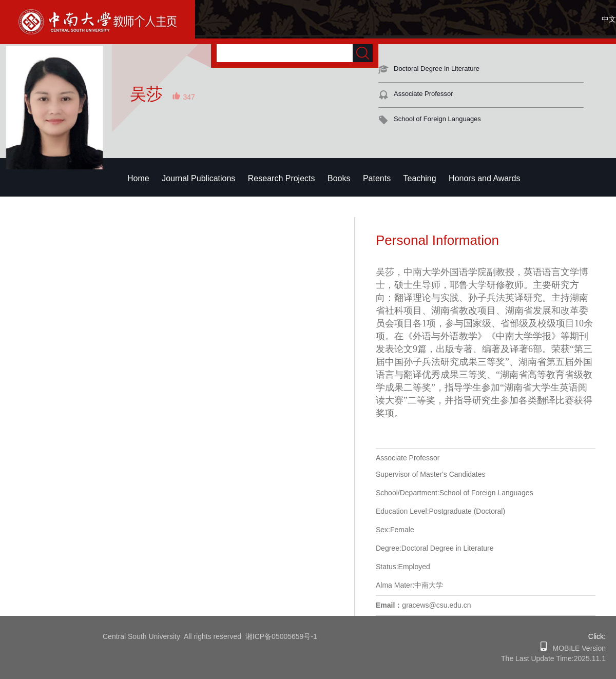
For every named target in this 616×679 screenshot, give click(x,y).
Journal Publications (198, 178)
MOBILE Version (576, 648)
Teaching (420, 178)
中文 (609, 19)
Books (339, 178)
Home (138, 178)
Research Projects (282, 178)
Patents (377, 178)
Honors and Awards (484, 178)
